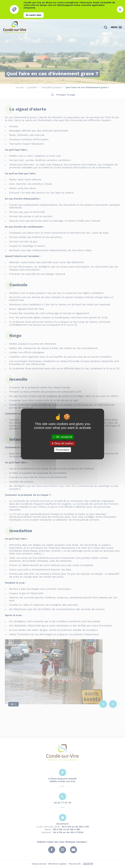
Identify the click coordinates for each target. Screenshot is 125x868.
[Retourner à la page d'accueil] (15, 27)
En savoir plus (34, 15)
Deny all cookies (62, 443)
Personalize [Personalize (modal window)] (62, 450)
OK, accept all (62, 437)
